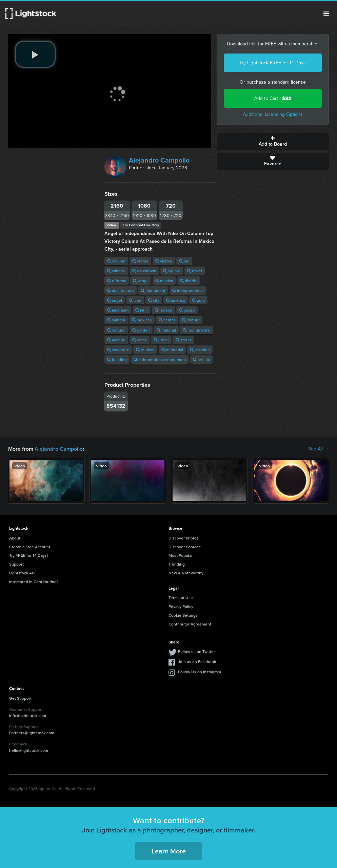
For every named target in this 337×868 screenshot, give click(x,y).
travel (195, 271)
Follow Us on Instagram (200, 672)
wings (141, 281)
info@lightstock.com (28, 715)
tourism (145, 350)
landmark (118, 310)
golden (141, 330)
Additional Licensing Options (273, 114)
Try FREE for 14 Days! (28, 555)
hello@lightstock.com (29, 750)
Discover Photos (184, 538)
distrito (189, 281)
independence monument (160, 359)
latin (142, 310)
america (176, 300)
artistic (201, 359)
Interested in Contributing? (34, 582)
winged (116, 271)
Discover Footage (185, 547)
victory (164, 261)
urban (161, 340)
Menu (326, 14)
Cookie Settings (183, 615)
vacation (200, 350)
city (154, 300)
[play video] (35, 54)
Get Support (20, 698)
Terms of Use (181, 598)
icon (135, 300)
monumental (197, 330)
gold (198, 300)
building (117, 359)
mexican (142, 320)
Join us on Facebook (197, 662)
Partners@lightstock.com (32, 733)
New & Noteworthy (186, 573)
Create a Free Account (30, 547)
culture (191, 320)
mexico (164, 281)
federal (163, 310)
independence (188, 290)
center (167, 320)
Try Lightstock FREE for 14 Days (273, 63)
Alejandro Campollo (159, 160)
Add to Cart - (273, 98)
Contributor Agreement (190, 624)
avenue (116, 340)
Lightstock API (22, 573)
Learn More (169, 851)
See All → (319, 449)
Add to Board (273, 142)
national (166, 330)
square (172, 271)
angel (115, 300)
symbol (116, 320)
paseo (187, 310)
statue (140, 261)
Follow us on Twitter (196, 651)
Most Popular (181, 555)
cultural (116, 330)
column (116, 261)
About (15, 538)
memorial (172, 350)
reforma (117, 281)
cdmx (140, 340)
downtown (144, 271)
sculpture (118, 350)
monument (153, 290)
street (183, 340)
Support (16, 564)
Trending (177, 564)
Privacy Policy (181, 606)
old (184, 261)
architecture (121, 290)
